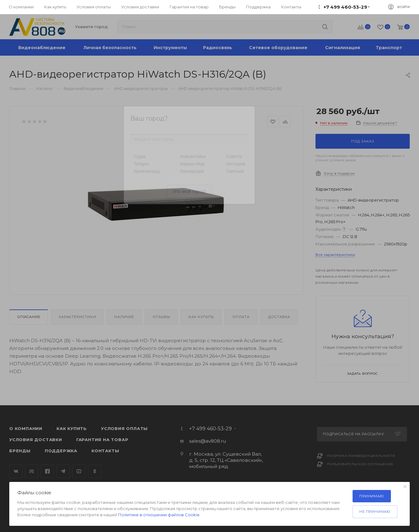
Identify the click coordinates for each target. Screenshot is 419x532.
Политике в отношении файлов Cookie (159, 515)
